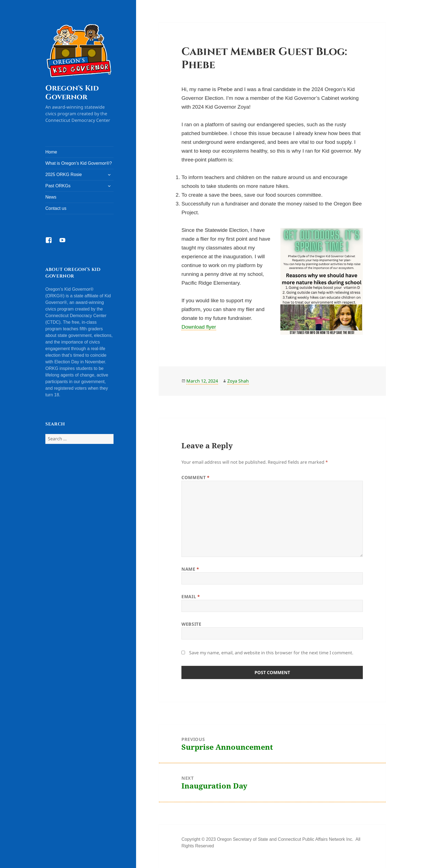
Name (190, 569)
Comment (196, 477)
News (51, 197)
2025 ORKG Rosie (64, 175)
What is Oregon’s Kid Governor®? (79, 163)
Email (191, 597)
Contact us (56, 208)
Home (51, 152)
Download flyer (199, 327)
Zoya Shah (238, 381)
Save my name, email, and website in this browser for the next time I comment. (271, 653)
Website (191, 624)
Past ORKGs (58, 186)
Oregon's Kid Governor (72, 93)
